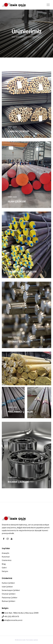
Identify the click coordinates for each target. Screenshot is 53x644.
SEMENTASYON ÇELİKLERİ (22, 272)
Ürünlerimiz (7, 560)
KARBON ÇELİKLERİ (19, 131)
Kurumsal (6, 557)
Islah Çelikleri (7, 587)
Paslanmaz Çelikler (9, 597)
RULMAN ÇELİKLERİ (18, 482)
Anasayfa (5, 553)
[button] (48, 4)
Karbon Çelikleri (8, 583)
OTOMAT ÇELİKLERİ (19, 342)
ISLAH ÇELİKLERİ (17, 201)
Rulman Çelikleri (8, 601)
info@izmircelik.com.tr (12, 620)
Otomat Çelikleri (9, 594)
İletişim (5, 571)
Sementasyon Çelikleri (11, 590)
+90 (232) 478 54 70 (10, 616)
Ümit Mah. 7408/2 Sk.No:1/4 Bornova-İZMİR (20, 613)
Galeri (4, 568)
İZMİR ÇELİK (12, 127)
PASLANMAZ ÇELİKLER (20, 412)
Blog (4, 564)
